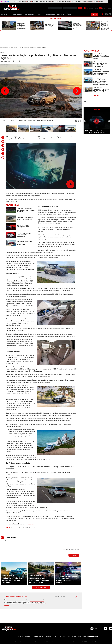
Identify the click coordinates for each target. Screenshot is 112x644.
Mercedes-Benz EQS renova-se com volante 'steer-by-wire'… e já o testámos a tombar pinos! (101, 82)
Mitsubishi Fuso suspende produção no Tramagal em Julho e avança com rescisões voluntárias (105, 26)
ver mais (97, 96)
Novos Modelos (17, 14)
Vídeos (69, 14)
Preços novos (50, 14)
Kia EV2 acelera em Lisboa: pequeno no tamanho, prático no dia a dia (101, 91)
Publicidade (83, 637)
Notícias (5, 14)
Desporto (61, 14)
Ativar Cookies (93, 637)
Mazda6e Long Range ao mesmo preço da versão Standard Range (21, 26)
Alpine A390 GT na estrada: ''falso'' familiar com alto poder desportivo (101, 73)
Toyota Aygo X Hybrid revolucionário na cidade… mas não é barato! (40, 580)
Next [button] (77, 91)
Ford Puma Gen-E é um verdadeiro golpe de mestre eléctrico (101, 57)
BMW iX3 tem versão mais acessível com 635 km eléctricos (97, 132)
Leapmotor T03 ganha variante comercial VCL (49, 26)
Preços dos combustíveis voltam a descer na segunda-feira (77, 26)
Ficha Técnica (62, 637)
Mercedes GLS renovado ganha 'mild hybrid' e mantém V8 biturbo (26, 210)
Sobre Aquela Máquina (24, 637)
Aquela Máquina (4, 47)
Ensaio (40, 14)
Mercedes (14, 528)
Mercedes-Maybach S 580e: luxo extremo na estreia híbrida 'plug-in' (25, 243)
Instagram (30, 524)
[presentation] (64, 602)
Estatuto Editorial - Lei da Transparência (45, 637)
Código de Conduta (73, 637)
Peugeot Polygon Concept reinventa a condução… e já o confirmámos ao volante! (67, 579)
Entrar (95, 14)
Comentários (10, 538)
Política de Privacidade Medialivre (37, 601)
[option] (14, 26)
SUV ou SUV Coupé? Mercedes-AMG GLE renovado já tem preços (24, 227)
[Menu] (2, 9)
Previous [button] (5, 91)
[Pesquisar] (102, 14)
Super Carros (30, 14)
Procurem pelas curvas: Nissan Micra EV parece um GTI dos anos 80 (101, 65)
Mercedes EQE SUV (25, 528)
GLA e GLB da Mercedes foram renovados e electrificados (24, 235)
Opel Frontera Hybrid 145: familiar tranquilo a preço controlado (13, 580)
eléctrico (36, 528)
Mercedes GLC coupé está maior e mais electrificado (25, 218)
